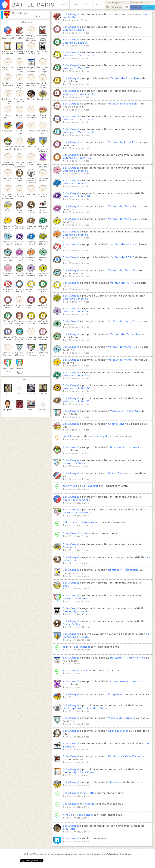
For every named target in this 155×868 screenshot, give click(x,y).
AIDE (98, 5)
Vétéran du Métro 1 (121, 360)
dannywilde (70, 486)
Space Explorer (118, 731)
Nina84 (67, 815)
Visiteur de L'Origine (122, 718)
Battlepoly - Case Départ (125, 756)
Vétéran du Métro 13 (122, 347)
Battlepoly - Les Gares (78, 611)
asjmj (66, 647)
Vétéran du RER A (122, 244)
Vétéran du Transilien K (126, 78)
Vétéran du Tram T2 (122, 142)
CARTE (64, 5)
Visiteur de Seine (74, 463)
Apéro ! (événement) (76, 500)
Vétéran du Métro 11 (76, 401)
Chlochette (70, 522)
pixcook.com (72, 854)
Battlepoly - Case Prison (79, 772)
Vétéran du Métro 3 (76, 299)
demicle (68, 436)
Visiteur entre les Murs (125, 411)
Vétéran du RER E (75, 30)
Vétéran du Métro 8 (76, 312)
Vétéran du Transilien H (78, 94)
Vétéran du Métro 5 (76, 235)
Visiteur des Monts (75, 599)
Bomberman (70, 547)
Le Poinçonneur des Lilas (127, 681)
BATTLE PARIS (33, 5)
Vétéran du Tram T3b (77, 68)
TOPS (87, 5)
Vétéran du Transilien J (78, 55)
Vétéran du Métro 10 (76, 388)
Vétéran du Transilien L (78, 119)
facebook (136, 7)
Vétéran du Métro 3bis (123, 270)
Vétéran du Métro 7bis (125, 334)
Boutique (127, 854)
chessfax (89, 804)
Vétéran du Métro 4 (121, 206)
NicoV (87, 671)
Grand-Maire (117, 473)
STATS (75, 5)
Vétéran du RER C (122, 283)
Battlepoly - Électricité (123, 570)
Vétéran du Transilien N (78, 132)
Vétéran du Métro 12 (76, 376)
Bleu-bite (69, 829)
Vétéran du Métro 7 (76, 171)
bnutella (89, 793)
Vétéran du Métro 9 (121, 219)
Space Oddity (71, 624)
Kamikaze (116, 782)
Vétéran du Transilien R (124, 104)
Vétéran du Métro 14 (76, 196)
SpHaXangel (20, 13)
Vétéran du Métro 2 (76, 184)
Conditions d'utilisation (106, 854)
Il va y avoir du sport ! (125, 447)
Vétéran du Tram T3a (77, 158)
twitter (149, 7)
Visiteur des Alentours (77, 513)
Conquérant (116, 694)
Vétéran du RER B (122, 257)
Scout (67, 586)
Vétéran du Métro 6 (121, 321)
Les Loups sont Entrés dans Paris (85, 708)
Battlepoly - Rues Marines (128, 658)
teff (86, 533)
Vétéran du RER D (75, 43)
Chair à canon (117, 424)
